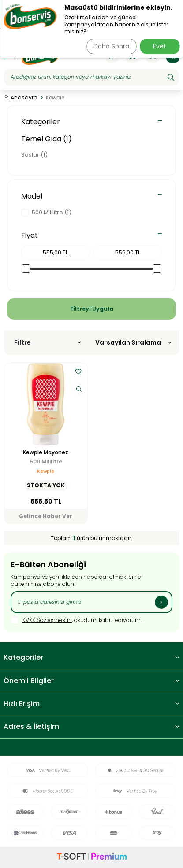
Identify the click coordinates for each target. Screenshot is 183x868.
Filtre (48, 342)
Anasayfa (21, 98)
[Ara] (171, 77)
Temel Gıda (47, 139)
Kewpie (46, 471)
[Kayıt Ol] (161, 602)
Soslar (34, 155)
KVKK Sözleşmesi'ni (47, 620)
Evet (160, 46)
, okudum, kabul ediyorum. (76, 621)
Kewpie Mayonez (46, 452)
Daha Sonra (111, 46)
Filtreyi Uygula (92, 309)
